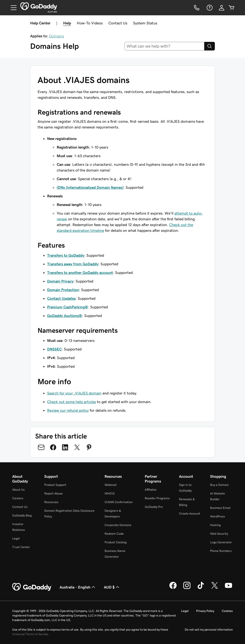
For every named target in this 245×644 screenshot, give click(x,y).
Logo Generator (221, 542)
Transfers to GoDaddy (66, 255)
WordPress (217, 516)
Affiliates (151, 490)
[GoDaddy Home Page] (32, 587)
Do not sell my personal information (209, 630)
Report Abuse (53, 493)
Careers (18, 498)
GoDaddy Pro (154, 507)
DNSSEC (54, 349)
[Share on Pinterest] (89, 447)
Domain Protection (63, 290)
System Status (145, 23)
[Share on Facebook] (53, 447)
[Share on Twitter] (77, 447)
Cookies (227, 611)
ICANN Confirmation (119, 502)
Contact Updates (61, 298)
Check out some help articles (72, 402)
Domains (56, 36)
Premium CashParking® (68, 307)
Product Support (55, 485)
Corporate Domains (118, 525)
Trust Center (21, 547)
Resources (51, 502)
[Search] (210, 46)
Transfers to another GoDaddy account (80, 272)
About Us (18, 490)
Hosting (215, 525)
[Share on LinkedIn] (65, 447)
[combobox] (164, 46)
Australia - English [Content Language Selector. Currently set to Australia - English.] (78, 587)
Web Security (219, 534)
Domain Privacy (60, 281)
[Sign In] (222, 8)
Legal (16, 538)
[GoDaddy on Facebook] (173, 588)
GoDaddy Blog (22, 515)
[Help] (209, 8)
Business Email (220, 508)
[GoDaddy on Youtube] (228, 588)
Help (67, 23)
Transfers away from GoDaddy (73, 264)
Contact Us (118, 23)
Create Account (190, 514)
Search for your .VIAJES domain (74, 393)
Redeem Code (114, 534)
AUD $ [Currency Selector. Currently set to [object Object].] (112, 587)
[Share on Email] (41, 447)
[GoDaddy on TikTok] (201, 588)
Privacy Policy (205, 611)
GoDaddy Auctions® (65, 316)
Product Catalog (116, 542)
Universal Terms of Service (30, 634)
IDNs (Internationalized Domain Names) (90, 187)
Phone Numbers (221, 551)
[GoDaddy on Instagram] (187, 588)
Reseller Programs (157, 498)
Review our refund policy (68, 410)
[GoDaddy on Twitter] (215, 588)
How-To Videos (90, 23)
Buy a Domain (219, 485)
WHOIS (110, 493)
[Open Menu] (12, 8)
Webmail (111, 485)
